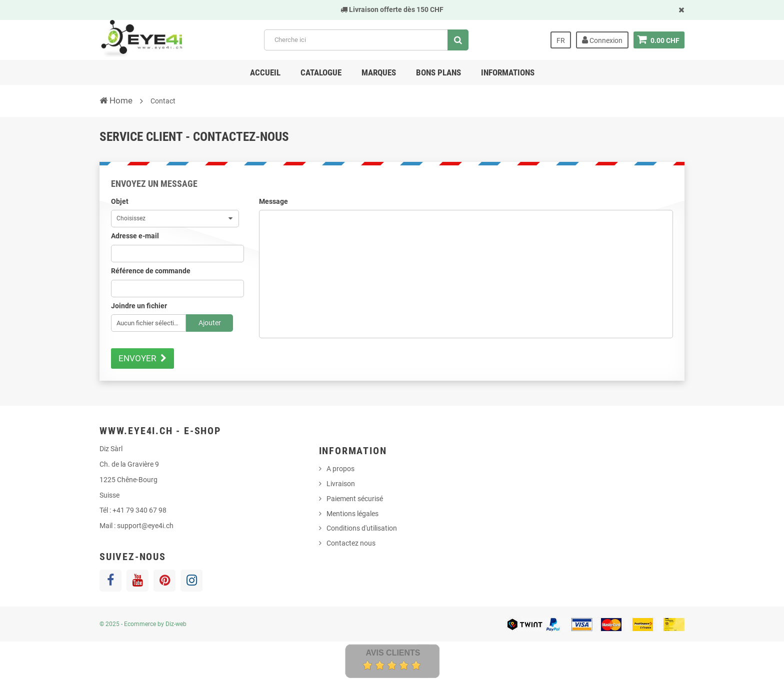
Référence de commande (151, 271)
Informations (508, 72)
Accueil (265, 72)
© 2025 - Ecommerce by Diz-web (143, 624)
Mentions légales (352, 514)
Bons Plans (438, 72)
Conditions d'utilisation (362, 528)
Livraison (341, 484)
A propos (340, 469)
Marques (379, 72)
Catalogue (321, 72)
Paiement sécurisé (355, 499)
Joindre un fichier (139, 306)
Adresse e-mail (135, 236)
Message (273, 201)
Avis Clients (393, 653)
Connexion (602, 40)
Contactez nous (351, 543)
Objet (120, 201)
